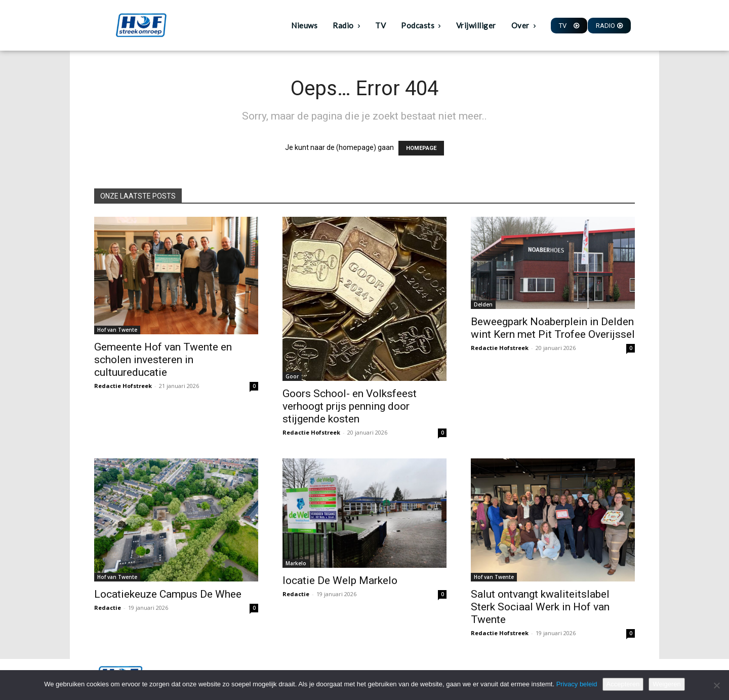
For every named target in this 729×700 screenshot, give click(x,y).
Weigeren (666, 684)
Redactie (108, 608)
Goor (292, 376)
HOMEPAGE (421, 148)
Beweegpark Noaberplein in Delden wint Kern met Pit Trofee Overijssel (553, 328)
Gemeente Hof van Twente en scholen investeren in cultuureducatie (163, 360)
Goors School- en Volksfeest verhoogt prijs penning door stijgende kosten (350, 406)
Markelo (296, 563)
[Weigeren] (716, 685)
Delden (483, 304)
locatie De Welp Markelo (340, 580)
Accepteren (623, 684)
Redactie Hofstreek (123, 386)
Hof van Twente (117, 330)
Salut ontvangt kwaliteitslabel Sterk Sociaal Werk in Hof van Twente (540, 607)
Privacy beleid (577, 684)
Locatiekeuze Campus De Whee (168, 594)
